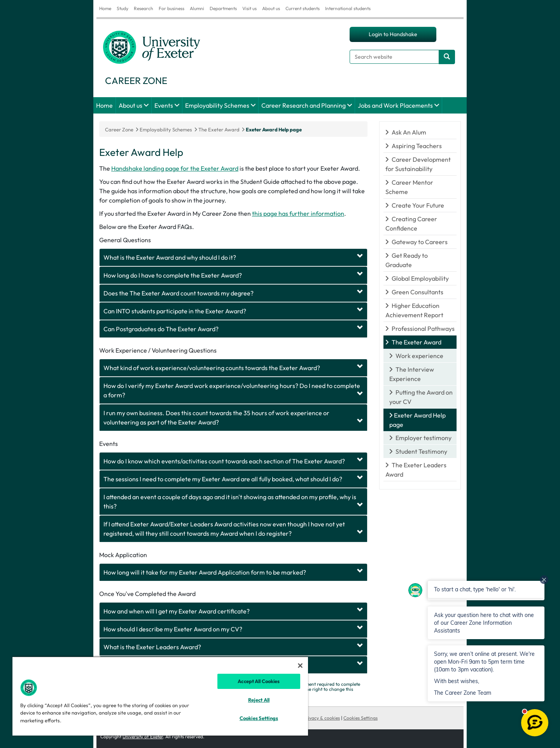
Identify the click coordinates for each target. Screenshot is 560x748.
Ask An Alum (409, 132)
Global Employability (420, 278)
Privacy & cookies (322, 718)
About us (271, 8)
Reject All (259, 700)
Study (122, 8)
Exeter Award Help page (274, 129)
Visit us (249, 8)
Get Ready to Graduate (407, 260)
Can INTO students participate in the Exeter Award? (175, 311)
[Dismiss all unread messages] (544, 580)
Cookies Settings (360, 718)
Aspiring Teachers (417, 146)
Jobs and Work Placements (395, 105)
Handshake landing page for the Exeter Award (175, 168)
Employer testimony (423, 438)
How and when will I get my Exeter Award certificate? (177, 611)
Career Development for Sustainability (418, 164)
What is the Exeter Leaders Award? (152, 647)
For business (171, 8)
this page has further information (298, 213)
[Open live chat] (535, 723)
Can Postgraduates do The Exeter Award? (161, 329)
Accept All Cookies (259, 681)
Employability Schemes (217, 105)
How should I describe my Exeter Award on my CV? (173, 629)
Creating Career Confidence (411, 224)
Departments (223, 8)
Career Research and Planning (304, 105)
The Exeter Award (416, 342)
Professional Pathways (423, 329)
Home (105, 8)
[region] (160, 696)
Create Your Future (418, 205)
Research (143, 8)
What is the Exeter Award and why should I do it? (170, 257)
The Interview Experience (412, 374)
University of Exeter (143, 737)
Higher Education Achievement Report (414, 310)
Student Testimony (421, 451)
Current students (303, 8)
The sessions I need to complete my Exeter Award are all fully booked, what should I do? (223, 479)
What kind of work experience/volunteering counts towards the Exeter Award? (212, 368)
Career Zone (119, 129)
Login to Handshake (393, 34)
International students (348, 8)
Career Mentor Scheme (409, 187)
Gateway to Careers (420, 242)
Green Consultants (417, 292)
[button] (486, 623)
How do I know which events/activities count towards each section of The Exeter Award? (224, 461)
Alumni (197, 8)
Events (164, 105)
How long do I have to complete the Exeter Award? (173, 275)
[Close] (300, 666)
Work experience (419, 356)
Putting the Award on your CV (421, 397)
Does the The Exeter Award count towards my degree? (178, 293)
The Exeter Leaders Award (416, 470)
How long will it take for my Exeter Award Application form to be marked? (205, 572)
